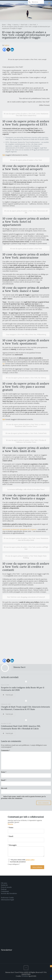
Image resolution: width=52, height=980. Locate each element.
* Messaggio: (12, 845)
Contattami (5, 891)
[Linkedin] (12, 50)
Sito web (4, 788)
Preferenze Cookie (7, 898)
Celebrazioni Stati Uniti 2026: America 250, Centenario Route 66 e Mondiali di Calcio (21, 727)
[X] (8, 50)
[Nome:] (26, 831)
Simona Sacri (19, 667)
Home (4, 25)
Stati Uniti (24, 25)
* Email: (11, 836)
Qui (4, 364)
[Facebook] (4, 50)
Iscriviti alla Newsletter (9, 893)
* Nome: (11, 827)
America (16, 25)
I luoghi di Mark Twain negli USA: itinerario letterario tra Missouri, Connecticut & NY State (25, 708)
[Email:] (26, 840)
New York (33, 25)
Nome (4, 772)
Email (4, 780)
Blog (10, 25)
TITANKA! (25, 976)
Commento (6, 750)
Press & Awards (6, 887)
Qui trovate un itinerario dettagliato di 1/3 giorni (19, 529)
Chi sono (4, 883)
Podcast (4, 889)
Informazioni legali (7, 900)
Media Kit (4, 885)
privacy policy (30, 860)
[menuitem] (7, 45)
